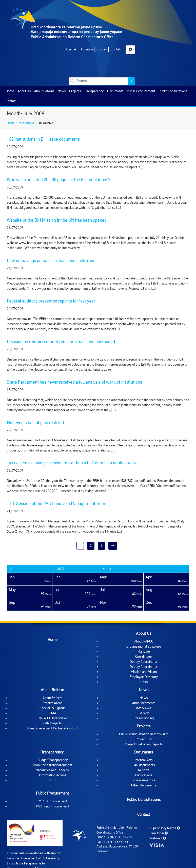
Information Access (53, 775)
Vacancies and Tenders (52, 770)
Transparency (94, 91)
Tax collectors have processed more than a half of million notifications (71, 463)
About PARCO (144, 641)
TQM (53, 713)
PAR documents (144, 765)
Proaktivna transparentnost (52, 765)
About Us (24, 91)
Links (144, 682)
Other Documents (144, 785)
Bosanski (71, 49)
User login (159, 833)
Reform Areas (52, 703)
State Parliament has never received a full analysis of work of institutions (74, 382)
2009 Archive (26, 123)
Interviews (144, 708)
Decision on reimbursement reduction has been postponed (61, 342)
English (116, 49)
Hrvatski (87, 49)
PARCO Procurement (52, 801)
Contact (11, 101)
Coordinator (144, 657)
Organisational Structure (144, 646)
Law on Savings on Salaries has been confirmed (51, 260)
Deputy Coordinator (144, 662)
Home (10, 91)
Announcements (144, 703)
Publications (144, 775)
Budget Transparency (53, 760)
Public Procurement (141, 91)
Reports (144, 770)
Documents (115, 91)
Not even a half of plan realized (35, 423)
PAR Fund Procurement (53, 806)
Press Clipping (144, 718)
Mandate (144, 652)
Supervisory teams (165, 828)
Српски (102, 49)
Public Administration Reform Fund (144, 734)
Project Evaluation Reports (144, 744)
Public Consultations (173, 91)
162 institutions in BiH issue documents (43, 139)
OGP (52, 780)
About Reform (44, 91)
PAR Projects (52, 723)
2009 (61, 569)
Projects (75, 91)
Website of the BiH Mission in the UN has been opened (57, 220)
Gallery (144, 713)
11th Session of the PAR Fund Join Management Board (57, 503)
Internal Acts (144, 760)
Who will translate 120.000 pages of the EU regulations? (59, 180)
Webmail (158, 838)
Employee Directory (144, 677)
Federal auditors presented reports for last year (51, 301)
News (62, 91)
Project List (144, 739)
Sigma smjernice (144, 780)
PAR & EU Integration (53, 718)
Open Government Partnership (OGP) (53, 728)
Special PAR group (53, 708)
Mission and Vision (144, 672)
